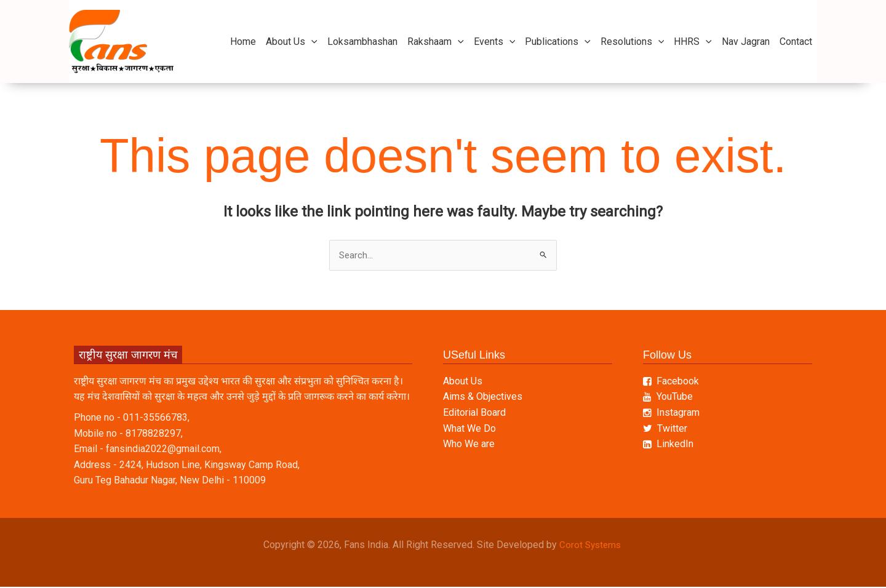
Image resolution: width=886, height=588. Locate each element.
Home (243, 42)
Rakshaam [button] (436, 42)
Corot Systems (591, 546)
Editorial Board (474, 414)
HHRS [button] (693, 42)
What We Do (469, 429)
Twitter (665, 429)
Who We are (469, 445)
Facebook (671, 382)
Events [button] (495, 42)
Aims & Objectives (483, 398)
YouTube (668, 398)
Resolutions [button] (633, 42)
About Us (463, 382)
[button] (311, 42)
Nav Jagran (746, 42)
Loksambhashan (362, 42)
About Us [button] (292, 42)
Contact (796, 42)
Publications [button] (558, 42)
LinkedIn (668, 445)
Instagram (671, 414)
